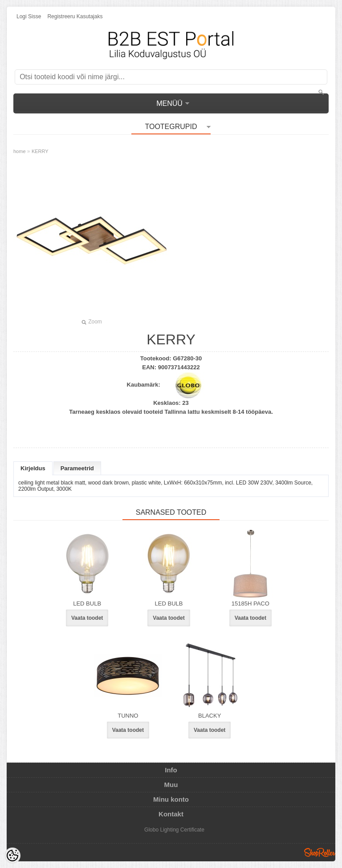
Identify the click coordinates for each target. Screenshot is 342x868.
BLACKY (210, 716)
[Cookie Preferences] (12, 856)
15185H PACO (250, 604)
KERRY (40, 151)
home (20, 151)
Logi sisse (29, 16)
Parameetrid (77, 468)
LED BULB (87, 604)
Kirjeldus (33, 468)
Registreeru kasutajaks (75, 16)
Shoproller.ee (320, 852)
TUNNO (128, 716)
